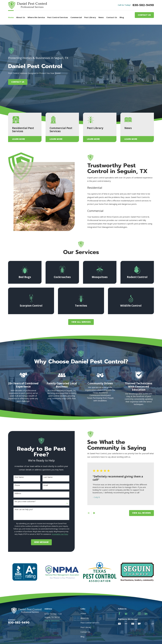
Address (15, 493)
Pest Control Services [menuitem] (58, 17)
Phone (14, 485)
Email (43, 485)
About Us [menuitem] (21, 17)
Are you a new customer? (22, 502)
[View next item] (91, 513)
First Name (16, 477)
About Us (85, 618)
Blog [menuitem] (122, 17)
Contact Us (144, 15)
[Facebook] (119, 613)
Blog (82, 637)
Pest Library (86, 627)
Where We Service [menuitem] (36, 17)
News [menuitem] (101, 17)
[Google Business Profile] (126, 613)
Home (83, 613)
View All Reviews (138, 513)
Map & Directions (52, 621)
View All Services (81, 322)
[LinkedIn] (146, 613)
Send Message (38, 542)
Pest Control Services (90, 623)
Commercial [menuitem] (76, 17)
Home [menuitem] (11, 17)
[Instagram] (139, 613)
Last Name (45, 477)
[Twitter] (133, 613)
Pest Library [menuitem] (90, 17)
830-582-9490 (143, 5)
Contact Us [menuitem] (112, 17)
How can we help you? (21, 509)
